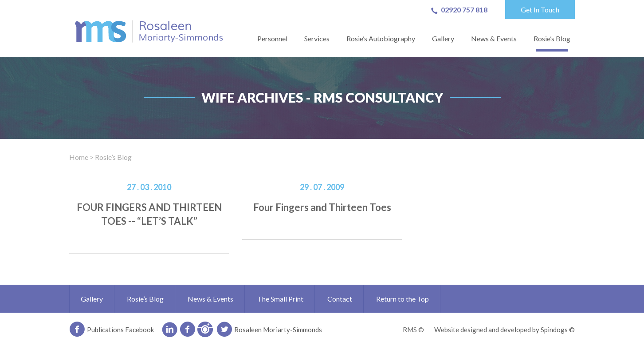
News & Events (494, 38)
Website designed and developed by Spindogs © (505, 330)
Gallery (443, 38)
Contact (340, 299)
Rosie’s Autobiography (381, 38)
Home (79, 157)
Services (317, 38)
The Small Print (280, 299)
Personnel (272, 38)
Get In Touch (540, 10)
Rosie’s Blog (552, 38)
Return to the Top (402, 299)
